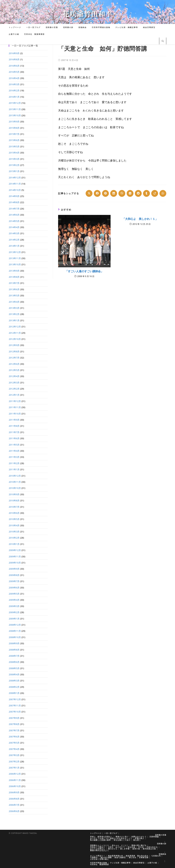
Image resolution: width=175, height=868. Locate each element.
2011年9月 (14, 420)
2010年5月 (14, 519)
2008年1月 (14, 693)
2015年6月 (14, 140)
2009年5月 (14, 594)
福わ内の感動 (106, 857)
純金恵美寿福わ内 (116, 856)
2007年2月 (14, 761)
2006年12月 (15, 774)
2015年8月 (14, 128)
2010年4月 (14, 525)
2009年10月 (15, 563)
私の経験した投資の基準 (100, 840)
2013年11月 (15, 258)
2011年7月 (14, 432)
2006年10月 (15, 786)
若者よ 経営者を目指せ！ (101, 837)
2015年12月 (15, 103)
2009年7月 (14, 581)
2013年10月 (15, 264)
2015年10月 (15, 115)
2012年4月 (14, 376)
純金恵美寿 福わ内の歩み (137, 856)
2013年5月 (14, 295)
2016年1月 (14, 97)
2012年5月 (14, 370)
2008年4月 (14, 674)
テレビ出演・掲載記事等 (120, 863)
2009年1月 (14, 619)
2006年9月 (14, 792)
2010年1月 (14, 544)
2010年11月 (15, 482)
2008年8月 (14, 650)
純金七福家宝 (120, 857)
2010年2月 (14, 538)
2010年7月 (14, 507)
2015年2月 (14, 165)
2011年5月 (14, 445)
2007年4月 (14, 749)
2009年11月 (15, 556)
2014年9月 (14, 196)
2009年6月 (14, 588)
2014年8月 (14, 202)
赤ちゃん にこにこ (120, 845)
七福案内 (94, 857)
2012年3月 (14, 383)
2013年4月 (14, 302)
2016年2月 (14, 90)
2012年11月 (15, 333)
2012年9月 (14, 345)
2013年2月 (14, 314)
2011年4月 (14, 451)
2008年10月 (15, 637)
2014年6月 (14, 215)
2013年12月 (15, 252)
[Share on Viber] (122, 193)
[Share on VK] (130, 193)
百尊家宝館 (144, 857)
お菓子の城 (152, 863)
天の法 (141, 847)
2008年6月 (14, 662)
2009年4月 (14, 600)
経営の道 (136, 849)
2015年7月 (14, 134)
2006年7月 (14, 805)
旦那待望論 (154, 837)
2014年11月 (15, 184)
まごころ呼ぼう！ (98, 856)
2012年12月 (15, 327)
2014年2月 (14, 240)
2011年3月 (14, 457)
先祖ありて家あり (98, 847)
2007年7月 (14, 730)
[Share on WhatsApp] (163, 193)
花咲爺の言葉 (161, 835)
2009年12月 (15, 550)
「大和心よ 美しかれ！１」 (140, 219)
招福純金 (163, 854)
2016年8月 (14, 59)
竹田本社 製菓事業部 (99, 864)
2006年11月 (15, 780)
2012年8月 (14, 351)
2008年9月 (14, 643)
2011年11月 (15, 407)
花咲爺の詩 (162, 844)
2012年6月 (14, 364)
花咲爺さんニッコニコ (99, 845)
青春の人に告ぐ (122, 837)
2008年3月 (14, 681)
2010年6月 (14, 513)
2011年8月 (14, 426)
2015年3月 (14, 159)
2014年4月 (14, 227)
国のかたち (113, 849)
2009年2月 (14, 612)
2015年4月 (14, 153)
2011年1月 (14, 469)
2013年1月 (14, 320)
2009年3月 (14, 606)
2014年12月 (15, 178)
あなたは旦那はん (98, 849)
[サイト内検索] (163, 41)
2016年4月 (14, 78)
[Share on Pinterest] (105, 193)
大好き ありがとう (116, 847)
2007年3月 (14, 755)
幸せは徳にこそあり (122, 840)
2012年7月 (14, 358)
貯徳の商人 (140, 838)
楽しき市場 (125, 849)
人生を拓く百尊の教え (99, 859)
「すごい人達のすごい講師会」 (84, 271)
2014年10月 (15, 190)
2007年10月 (15, 712)
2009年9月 (14, 569)
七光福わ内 (156, 856)
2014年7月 (14, 209)
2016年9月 (14, 53)
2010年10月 (15, 488)
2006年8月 (14, 799)
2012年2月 (14, 389)
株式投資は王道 (149, 849)
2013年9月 (14, 271)
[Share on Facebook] (97, 193)
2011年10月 (15, 414)
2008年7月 (14, 656)
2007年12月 (15, 699)
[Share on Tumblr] (146, 193)
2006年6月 (14, 811)
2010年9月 (14, 494)
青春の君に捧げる (139, 845)
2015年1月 (14, 171)
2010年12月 (15, 476)
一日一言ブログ (111, 833)
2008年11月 (15, 631)
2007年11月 (15, 705)
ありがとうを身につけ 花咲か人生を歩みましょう (111, 838)
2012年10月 (15, 339)
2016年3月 (14, 84)
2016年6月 (14, 66)
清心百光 (132, 857)
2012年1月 (14, 395)
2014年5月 (14, 221)
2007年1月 (14, 768)
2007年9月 (14, 718)
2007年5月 (14, 743)
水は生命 (131, 847)
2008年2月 (14, 687)
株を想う (137, 840)
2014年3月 (14, 233)
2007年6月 (14, 737)
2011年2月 (14, 463)
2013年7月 (14, 283)
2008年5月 (14, 668)
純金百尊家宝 (139, 863)
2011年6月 (14, 438)
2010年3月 (14, 532)
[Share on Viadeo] (155, 193)
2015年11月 (15, 109)
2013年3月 (14, 308)
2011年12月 (15, 401)
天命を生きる (152, 847)
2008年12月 (15, 625)
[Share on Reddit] (138, 193)
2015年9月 (14, 122)
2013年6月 (14, 289)
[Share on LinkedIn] (114, 193)
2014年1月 (14, 246)
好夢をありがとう (139, 837)
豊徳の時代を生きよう (99, 850)
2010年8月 (14, 500)
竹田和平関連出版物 (99, 863)
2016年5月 (14, 72)
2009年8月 (14, 575)
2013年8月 (14, 277)
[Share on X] (89, 193)
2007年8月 (14, 724)
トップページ (96, 833)
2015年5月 (14, 146)
